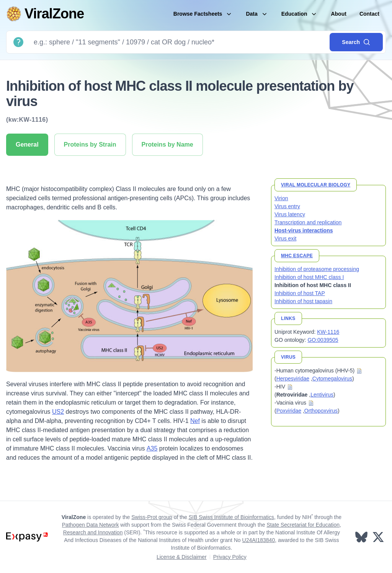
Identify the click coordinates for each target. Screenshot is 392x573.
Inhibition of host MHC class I (309, 277)
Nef (195, 421)
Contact (369, 14)
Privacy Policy (230, 557)
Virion (281, 198)
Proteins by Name (167, 144)
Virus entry (287, 206)
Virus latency (290, 214)
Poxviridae (289, 411)
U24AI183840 (259, 540)
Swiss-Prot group (152, 517)
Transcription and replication (308, 222)
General (27, 144)
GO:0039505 (323, 340)
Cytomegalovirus (332, 379)
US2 (58, 412)
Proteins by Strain (90, 144)
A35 (152, 448)
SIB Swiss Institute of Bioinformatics (231, 517)
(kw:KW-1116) (27, 120)
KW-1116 (328, 332)
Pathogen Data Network (91, 525)
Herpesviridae (293, 379)
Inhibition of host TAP (300, 293)
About (338, 14)
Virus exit (285, 238)
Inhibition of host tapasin (303, 301)
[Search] (179, 42)
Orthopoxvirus (321, 411)
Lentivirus (322, 395)
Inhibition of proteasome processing (317, 269)
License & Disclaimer (182, 557)
